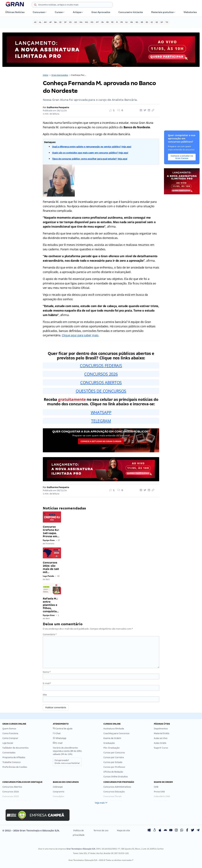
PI (117, 22)
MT (97, 22)
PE (112, 22)
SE (157, 22)
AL (40, 22)
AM (45, 22)
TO (167, 22)
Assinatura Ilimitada (114, 729)
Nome (47, 672)
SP (162, 22)
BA (55, 22)
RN (132, 22)
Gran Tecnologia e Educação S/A (81, 849)
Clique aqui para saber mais (80, 335)
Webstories (190, 12)
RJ (127, 22)
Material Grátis (162, 733)
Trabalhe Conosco (12, 762)
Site (45, 695)
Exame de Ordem (112, 738)
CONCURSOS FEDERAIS (101, 365)
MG (86, 22)
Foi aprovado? (67, 762)
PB (107, 22)
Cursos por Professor (114, 767)
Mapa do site (123, 830)
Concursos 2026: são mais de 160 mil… (51, 567)
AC (35, 22)
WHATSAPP (101, 412)
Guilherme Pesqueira (58, 107)
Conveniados (9, 753)
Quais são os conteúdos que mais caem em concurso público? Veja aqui (90, 153)
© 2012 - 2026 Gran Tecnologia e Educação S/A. (31, 831)
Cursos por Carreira (114, 757)
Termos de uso (101, 830)
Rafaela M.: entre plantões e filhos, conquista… (51, 605)
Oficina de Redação (113, 772)
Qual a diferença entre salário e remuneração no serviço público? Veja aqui (92, 147)
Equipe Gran (49, 540)
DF (65, 22)
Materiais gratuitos (163, 12)
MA (81, 22)
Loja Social (8, 743)
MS (92, 22)
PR (122, 22)
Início (45, 75)
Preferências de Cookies (15, 767)
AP (50, 22)
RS (147, 22)
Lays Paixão (48, 576)
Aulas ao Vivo (161, 738)
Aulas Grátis (160, 743)
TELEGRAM (101, 421)
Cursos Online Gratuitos (116, 777)
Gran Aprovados (101, 12)
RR (142, 22)
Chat (57, 733)
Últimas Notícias (15, 12)
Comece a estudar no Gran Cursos (101, 441)
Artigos (78, 12)
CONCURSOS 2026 (101, 374)
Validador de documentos (16, 748)
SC (152, 22)
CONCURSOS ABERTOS (101, 382)
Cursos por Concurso (114, 753)
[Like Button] (113, 110)
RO (137, 22)
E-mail (47, 683)
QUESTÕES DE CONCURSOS (101, 391)
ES (70, 22)
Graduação (109, 743)
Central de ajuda (63, 729)
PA (103, 22)
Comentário (50, 634)
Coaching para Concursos (116, 733)
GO (76, 22)
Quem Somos (9, 729)
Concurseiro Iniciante (131, 12)
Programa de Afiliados (14, 757)
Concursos (40, 12)
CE (60, 22)
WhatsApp (60, 738)
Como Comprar (10, 738)
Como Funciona (10, 733)
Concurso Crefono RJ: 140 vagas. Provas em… (51, 532)
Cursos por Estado (113, 762)
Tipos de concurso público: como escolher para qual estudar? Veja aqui (90, 159)
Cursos (60, 12)
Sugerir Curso (161, 748)
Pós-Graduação (111, 748)
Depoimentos (161, 729)
